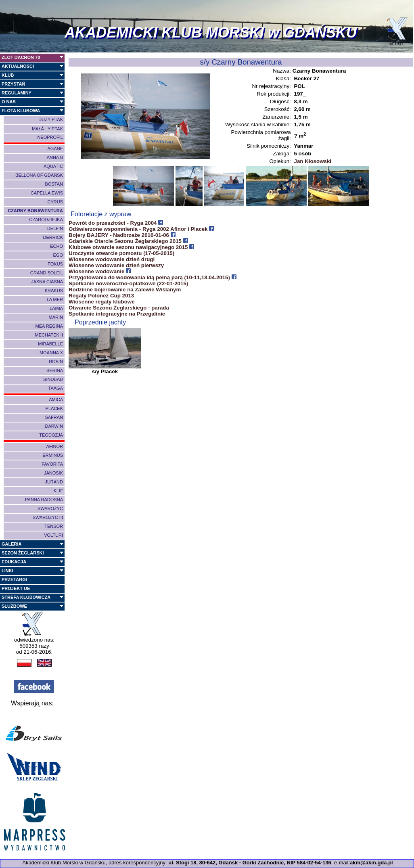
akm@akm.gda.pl (371, 863)
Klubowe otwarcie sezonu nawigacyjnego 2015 (131, 247)
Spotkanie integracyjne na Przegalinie (117, 314)
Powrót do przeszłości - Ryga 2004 (116, 223)
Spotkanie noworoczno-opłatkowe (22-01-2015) (128, 283)
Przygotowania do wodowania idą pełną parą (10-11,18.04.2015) (153, 277)
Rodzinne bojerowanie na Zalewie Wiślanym (125, 290)
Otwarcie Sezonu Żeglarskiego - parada (119, 308)
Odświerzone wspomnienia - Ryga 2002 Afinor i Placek (141, 229)
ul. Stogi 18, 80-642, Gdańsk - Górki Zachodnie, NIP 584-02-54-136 (250, 863)
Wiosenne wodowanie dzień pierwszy (116, 265)
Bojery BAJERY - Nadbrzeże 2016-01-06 (122, 235)
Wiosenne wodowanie (100, 271)
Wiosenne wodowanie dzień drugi (112, 259)
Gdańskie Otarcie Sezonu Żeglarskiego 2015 (128, 241)
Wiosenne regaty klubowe (102, 302)
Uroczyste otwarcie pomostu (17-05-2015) (121, 253)
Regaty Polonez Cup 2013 (101, 296)
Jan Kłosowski (313, 161)
